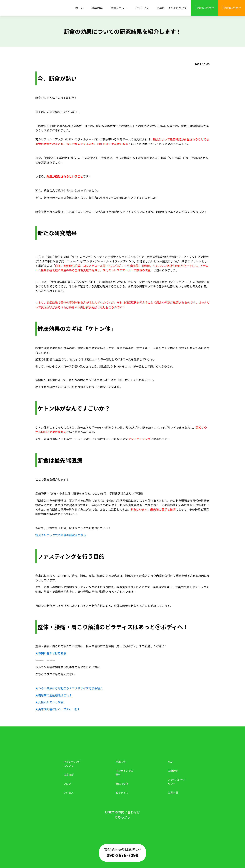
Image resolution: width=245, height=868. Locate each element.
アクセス (69, 792)
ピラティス (122, 792)
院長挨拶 (69, 774)
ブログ (67, 784)
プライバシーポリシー (177, 782)
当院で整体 (122, 784)
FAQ (170, 761)
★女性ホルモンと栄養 (49, 702)
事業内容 (121, 761)
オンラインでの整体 (125, 773)
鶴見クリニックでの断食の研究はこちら (61, 535)
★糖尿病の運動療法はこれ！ (54, 695)
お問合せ (173, 771)
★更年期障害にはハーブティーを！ (58, 709)
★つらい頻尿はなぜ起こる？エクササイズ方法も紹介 (69, 688)
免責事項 (173, 792)
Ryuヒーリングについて (72, 764)
